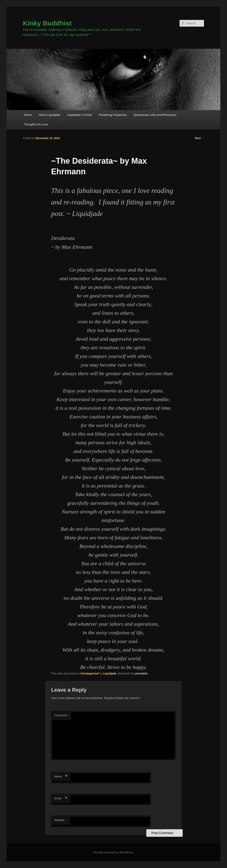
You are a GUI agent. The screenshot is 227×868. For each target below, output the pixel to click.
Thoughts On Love (36, 124)
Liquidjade (110, 674)
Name (61, 777)
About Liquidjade (50, 115)
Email (61, 799)
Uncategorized (90, 674)
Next (199, 138)
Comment (61, 715)
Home (28, 115)
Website (59, 820)
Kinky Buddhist (47, 23)
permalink (141, 674)
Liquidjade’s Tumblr (80, 115)
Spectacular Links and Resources (155, 115)
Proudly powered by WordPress (113, 852)
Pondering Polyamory (113, 115)
